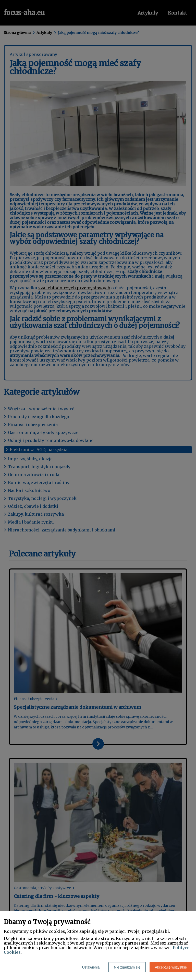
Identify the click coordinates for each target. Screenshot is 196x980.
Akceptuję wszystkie (171, 967)
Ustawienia (91, 967)
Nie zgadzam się (127, 967)
